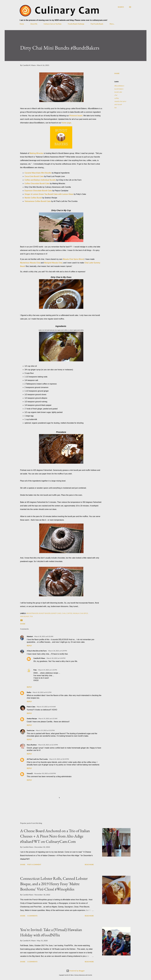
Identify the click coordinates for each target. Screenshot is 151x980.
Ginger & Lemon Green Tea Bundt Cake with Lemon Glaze (49, 194)
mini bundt (118, 104)
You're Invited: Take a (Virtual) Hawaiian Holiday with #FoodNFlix (51, 932)
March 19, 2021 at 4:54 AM (46, 707)
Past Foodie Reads (97, 24)
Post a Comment (34, 864)
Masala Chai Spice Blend (73, 259)
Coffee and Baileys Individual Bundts (40, 180)
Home (22, 24)
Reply (29, 645)
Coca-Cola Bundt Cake (34, 176)
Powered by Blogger (75, 971)
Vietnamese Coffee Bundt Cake (38, 201)
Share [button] (117, 73)
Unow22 (30, 773)
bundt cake (118, 92)
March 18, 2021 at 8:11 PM (42, 692)
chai (116, 95)
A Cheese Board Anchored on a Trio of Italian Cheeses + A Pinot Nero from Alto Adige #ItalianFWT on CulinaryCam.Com (55, 836)
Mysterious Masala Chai (30, 263)
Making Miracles (37, 153)
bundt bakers (119, 89)
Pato (35, 670)
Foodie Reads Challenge (76, 24)
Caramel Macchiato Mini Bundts (38, 173)
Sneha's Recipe (32, 718)
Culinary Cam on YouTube (53, 24)
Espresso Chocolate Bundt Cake (38, 191)
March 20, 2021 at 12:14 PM (48, 745)
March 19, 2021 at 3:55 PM (45, 730)
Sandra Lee (31, 730)
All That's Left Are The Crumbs (37, 759)
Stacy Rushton (32, 745)
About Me (34, 24)
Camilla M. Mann (39, 658)
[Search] (121, 7)
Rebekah (30, 636)
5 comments (32, 916)
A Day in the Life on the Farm (37, 651)
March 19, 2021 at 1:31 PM (48, 670)
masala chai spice (120, 101)
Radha (29, 692)
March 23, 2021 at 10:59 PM (59, 759)
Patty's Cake (31, 707)
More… (112, 24)
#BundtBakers (119, 86)
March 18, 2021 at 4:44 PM (56, 658)
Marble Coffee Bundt (33, 198)
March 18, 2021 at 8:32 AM (44, 636)
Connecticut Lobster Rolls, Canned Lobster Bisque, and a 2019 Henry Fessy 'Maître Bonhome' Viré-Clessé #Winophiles (54, 884)
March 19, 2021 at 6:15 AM (48, 718)
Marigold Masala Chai (53, 263)
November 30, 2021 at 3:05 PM (45, 773)
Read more (89, 864)
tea (115, 107)
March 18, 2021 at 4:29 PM (58, 651)
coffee (116, 98)
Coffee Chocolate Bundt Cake (37, 183)
